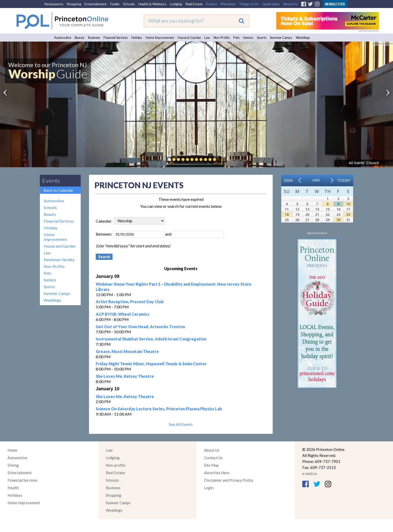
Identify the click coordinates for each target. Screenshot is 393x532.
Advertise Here (217, 473)
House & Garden (189, 38)
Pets (236, 38)
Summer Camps (281, 38)
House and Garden (60, 246)
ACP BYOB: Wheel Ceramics (123, 314)
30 (338, 220)
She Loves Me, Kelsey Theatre (125, 376)
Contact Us (213, 458)
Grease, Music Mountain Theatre (127, 351)
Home (12, 450)
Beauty (80, 38)
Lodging (176, 4)
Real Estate (194, 4)
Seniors (248, 38)
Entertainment (96, 4)
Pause (222, 159)
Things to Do (249, 4)
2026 (288, 180)
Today (344, 180)
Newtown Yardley (59, 259)
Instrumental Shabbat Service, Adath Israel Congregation (151, 339)
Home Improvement (160, 38)
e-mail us (310, 473)
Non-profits (116, 465)
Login (209, 488)
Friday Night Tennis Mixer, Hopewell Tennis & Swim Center (151, 364)
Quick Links (271, 4)
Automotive (63, 38)
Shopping (74, 4)
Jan (316, 180)
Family (115, 4)
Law (207, 38)
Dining (13, 465)
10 (348, 204)
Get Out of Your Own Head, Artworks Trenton (140, 327)
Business (94, 38)
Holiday (137, 38)
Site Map (211, 465)
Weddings (303, 38)
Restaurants (54, 4)
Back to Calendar (59, 190)
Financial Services (116, 38)
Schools (129, 4)
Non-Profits (222, 38)
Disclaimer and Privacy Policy (229, 480)
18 (287, 214)
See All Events (181, 424)
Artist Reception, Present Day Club (130, 302)
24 (348, 214)
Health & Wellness (152, 4)
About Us (290, 4)
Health (13, 488)
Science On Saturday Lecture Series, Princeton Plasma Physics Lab (159, 409)
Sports (262, 38)
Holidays (15, 495)
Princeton (228, 4)
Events (212, 4)
